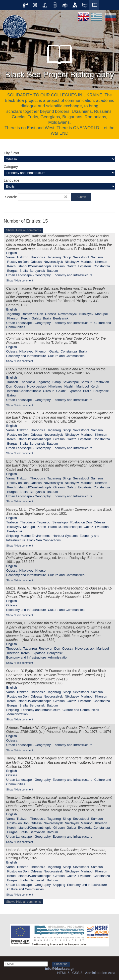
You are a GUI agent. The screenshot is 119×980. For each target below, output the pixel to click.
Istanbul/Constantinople (35, 266)
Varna (10, 257)
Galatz (71, 266)
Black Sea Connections (44, 540)
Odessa (36, 262)
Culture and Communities (66, 356)
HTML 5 (63, 973)
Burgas (12, 271)
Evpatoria (85, 266)
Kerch (11, 266)
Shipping (13, 536)
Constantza (102, 266)
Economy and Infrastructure (72, 275)
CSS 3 (77, 973)
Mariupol (87, 262)
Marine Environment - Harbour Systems (49, 536)
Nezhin (69, 386)
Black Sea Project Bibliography (59, 59)
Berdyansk (37, 271)
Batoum (52, 271)
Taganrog (54, 257)
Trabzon (23, 257)
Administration (58, 657)
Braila (24, 271)
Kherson (101, 262)
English (12, 253)
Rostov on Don (18, 262)
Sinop (67, 257)
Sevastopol (81, 257)
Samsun (97, 257)
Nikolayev (72, 262)
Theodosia (38, 257)
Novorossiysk (53, 262)
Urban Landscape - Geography (29, 275)
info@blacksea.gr (59, 969)
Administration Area (100, 973)
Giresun (59, 266)
